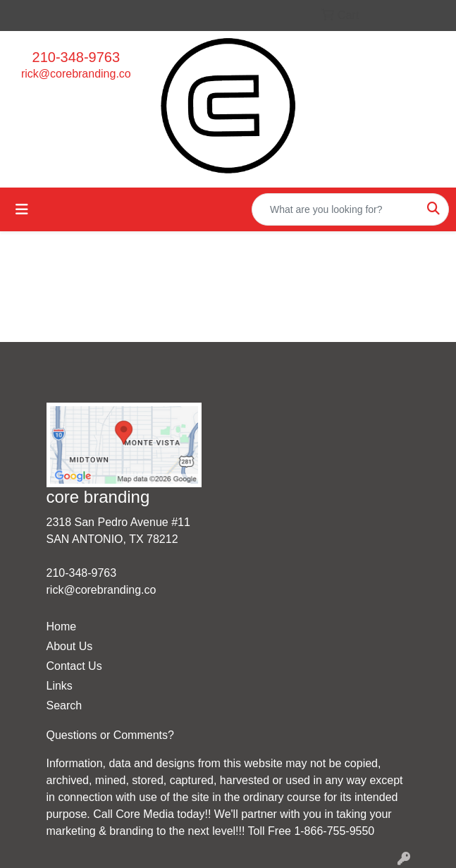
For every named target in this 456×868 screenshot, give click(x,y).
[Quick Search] (335, 209)
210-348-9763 (76, 57)
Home (62, 626)
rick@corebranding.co (76, 74)
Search (64, 705)
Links (60, 686)
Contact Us (74, 666)
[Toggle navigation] (22, 209)
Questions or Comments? (110, 735)
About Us (70, 646)
